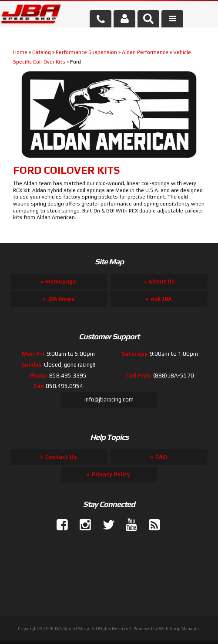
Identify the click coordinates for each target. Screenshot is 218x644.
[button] (148, 19)
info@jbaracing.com (109, 400)
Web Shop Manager (179, 629)
